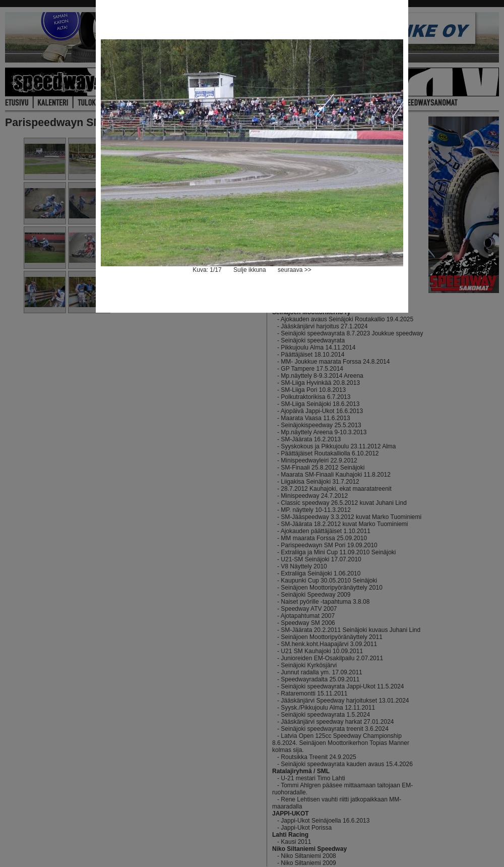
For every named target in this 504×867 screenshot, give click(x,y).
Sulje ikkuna (250, 270)
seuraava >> (295, 270)
